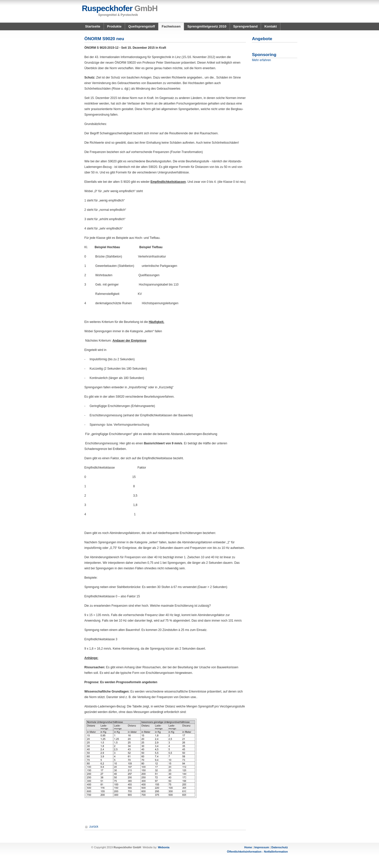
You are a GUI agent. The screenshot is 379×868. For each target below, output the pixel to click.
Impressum (262, 847)
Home (248, 847)
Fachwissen (171, 26)
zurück (94, 827)
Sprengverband (245, 26)
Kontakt (270, 26)
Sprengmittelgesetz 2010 (207, 26)
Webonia (164, 847)
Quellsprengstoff (142, 26)
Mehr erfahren (261, 60)
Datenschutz (280, 847)
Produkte (114, 26)
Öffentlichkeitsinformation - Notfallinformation (257, 852)
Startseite (93, 26)
